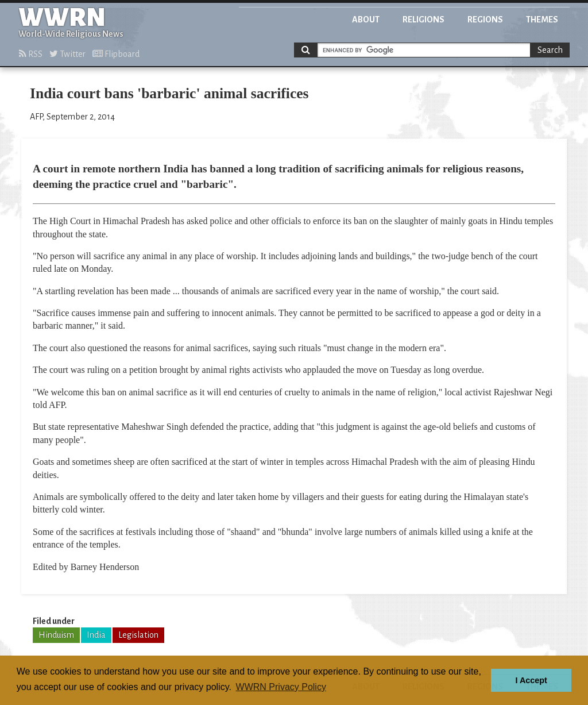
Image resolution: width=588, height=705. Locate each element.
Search (550, 50)
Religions (423, 20)
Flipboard (116, 54)
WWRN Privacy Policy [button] (281, 687)
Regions (485, 20)
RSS (31, 54)
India (96, 635)
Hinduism (56, 635)
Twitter (67, 54)
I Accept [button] (531, 680)
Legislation (138, 635)
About (366, 20)
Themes (542, 20)
